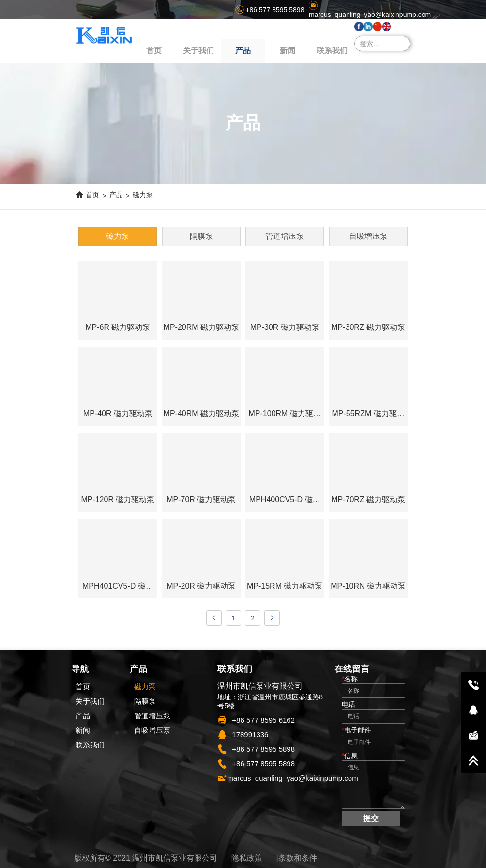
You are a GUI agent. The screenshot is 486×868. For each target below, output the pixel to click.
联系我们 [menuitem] (332, 51)
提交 (371, 818)
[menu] (243, 51)
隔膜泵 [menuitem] (201, 236)
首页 (92, 195)
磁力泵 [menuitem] (118, 236)
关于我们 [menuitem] (198, 51)
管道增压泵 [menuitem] (285, 236)
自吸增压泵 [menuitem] (368, 236)
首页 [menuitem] (154, 51)
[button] (243, 51)
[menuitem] (243, 51)
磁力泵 (143, 195)
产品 (116, 195)
